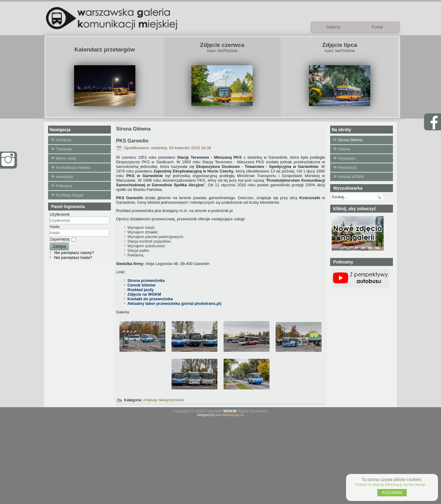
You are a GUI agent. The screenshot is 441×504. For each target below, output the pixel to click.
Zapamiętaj (59, 239)
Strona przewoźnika (146, 280)
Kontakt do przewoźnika (150, 299)
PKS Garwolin (132, 141)
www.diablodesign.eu (229, 415)
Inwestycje (65, 177)
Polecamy (64, 186)
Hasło (55, 227)
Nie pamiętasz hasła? (73, 258)
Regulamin (347, 158)
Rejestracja (347, 168)
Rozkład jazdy (141, 290)
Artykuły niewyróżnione (163, 400)
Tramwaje (64, 149)
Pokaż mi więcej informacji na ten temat (390, 485)
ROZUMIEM (392, 493)
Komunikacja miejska (73, 168)
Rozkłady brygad (70, 195)
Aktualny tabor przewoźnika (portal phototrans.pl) (174, 303)
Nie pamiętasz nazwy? (74, 253)
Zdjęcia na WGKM (144, 294)
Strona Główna (350, 140)
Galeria (344, 149)
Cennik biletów (141, 285)
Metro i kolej (66, 158)
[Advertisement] (221, 460)
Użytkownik (60, 214)
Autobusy (64, 140)
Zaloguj (59, 246)
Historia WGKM (351, 177)
